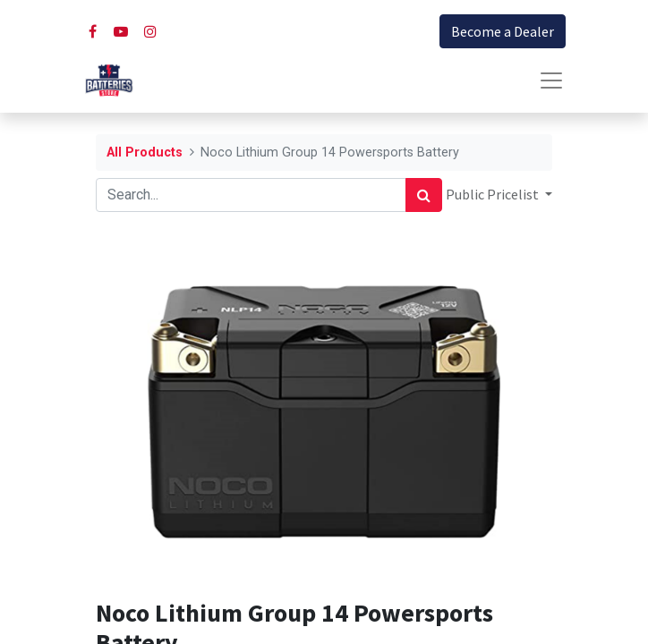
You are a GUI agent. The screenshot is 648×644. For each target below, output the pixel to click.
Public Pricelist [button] (494, 194)
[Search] (424, 195)
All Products (145, 153)
